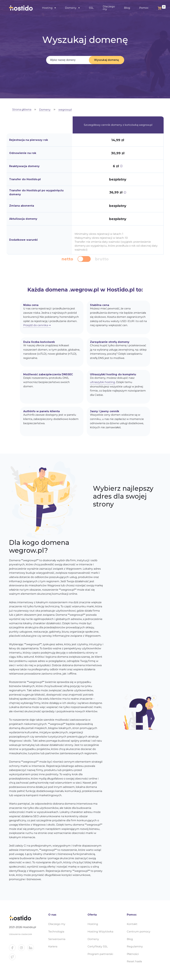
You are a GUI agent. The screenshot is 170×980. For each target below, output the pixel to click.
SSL (91, 8)
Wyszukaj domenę (107, 60)
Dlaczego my (109, 8)
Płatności (133, 954)
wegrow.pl (65, 110)
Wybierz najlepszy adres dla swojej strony (123, 496)
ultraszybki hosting (103, 382)
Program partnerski (100, 954)
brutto (102, 259)
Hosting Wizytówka (100, 932)
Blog (127, 8)
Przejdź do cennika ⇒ (37, 325)
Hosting (47, 8)
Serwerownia (57, 939)
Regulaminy (135, 946)
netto (67, 259)
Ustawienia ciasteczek (21, 934)
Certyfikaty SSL (98, 946)
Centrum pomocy (139, 932)
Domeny (71, 8)
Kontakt (132, 924)
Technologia (56, 932)
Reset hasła (134, 961)
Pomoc (144, 8)
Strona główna (22, 110)
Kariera (53, 946)
